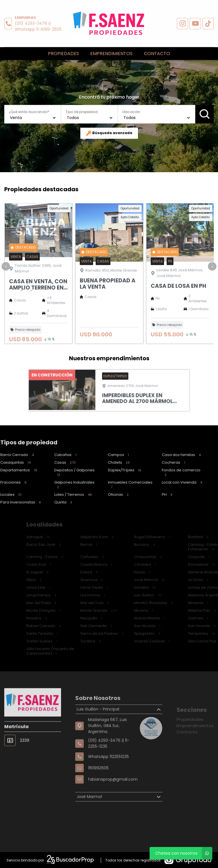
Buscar (204, 114)
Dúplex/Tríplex (109, 470)
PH (151, 495)
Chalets (103, 462)
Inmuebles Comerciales (113, 485)
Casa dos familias (165, 455)
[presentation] (6, 284)
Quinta (47, 502)
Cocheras (158, 462)
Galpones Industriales (57, 485)
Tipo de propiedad (82, 112)
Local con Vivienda (166, 482)
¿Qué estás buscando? (29, 112)
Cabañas (49, 455)
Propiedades (63, 54)
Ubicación (131, 112)
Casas (49, 462)
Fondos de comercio (164, 472)
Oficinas (103, 495)
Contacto (157, 54)
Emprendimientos (111, 54)
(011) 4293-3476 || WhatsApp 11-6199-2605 (38, 26)
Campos (103, 455)
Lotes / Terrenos (57, 495)
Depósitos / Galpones (57, 472)
